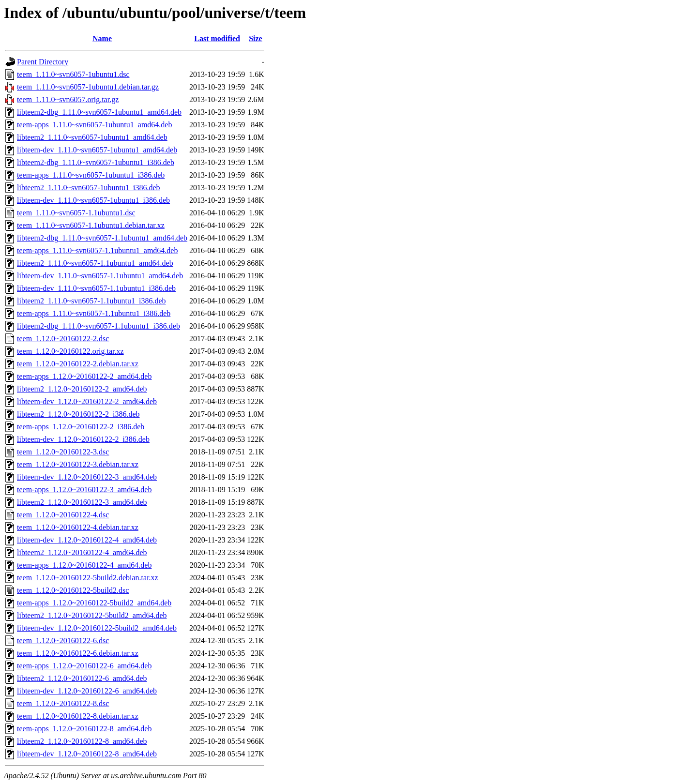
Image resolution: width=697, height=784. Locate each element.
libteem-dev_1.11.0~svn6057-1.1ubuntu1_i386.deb (96, 288)
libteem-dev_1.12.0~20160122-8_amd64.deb (87, 754)
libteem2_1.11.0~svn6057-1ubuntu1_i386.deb (89, 188)
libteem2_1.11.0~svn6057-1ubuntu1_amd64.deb (92, 137)
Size (256, 38)
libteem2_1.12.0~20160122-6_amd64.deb (82, 678)
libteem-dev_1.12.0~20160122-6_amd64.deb (87, 691)
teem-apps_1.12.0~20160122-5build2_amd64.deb (94, 603)
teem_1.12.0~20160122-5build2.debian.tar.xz (88, 578)
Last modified (217, 38)
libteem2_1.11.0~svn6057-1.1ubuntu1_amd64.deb (95, 263)
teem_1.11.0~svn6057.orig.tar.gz (68, 99)
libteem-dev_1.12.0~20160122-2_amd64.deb (87, 401)
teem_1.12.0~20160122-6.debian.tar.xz (78, 653)
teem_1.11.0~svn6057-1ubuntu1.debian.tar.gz (88, 87)
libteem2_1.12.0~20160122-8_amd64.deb (82, 741)
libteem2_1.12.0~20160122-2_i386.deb (78, 414)
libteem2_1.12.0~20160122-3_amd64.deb (82, 502)
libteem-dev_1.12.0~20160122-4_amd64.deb (87, 540)
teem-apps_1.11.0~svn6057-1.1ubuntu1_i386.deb (94, 313)
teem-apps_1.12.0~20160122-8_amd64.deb (84, 729)
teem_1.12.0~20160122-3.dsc (63, 452)
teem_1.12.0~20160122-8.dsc (63, 703)
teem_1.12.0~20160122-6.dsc (63, 641)
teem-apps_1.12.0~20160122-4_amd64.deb (84, 565)
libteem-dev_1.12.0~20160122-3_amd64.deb (87, 477)
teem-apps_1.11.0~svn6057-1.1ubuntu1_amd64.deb (97, 250)
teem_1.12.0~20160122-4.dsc (63, 515)
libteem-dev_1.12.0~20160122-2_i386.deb (83, 439)
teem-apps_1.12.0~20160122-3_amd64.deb (84, 490)
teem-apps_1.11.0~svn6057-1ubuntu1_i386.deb (91, 175)
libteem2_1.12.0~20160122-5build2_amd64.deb (92, 615)
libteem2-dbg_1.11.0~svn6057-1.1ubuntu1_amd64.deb (102, 238)
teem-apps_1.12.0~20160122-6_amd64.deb (84, 666)
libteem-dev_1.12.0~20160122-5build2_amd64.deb (97, 628)
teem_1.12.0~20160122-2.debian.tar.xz (78, 364)
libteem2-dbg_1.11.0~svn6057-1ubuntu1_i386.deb (96, 162)
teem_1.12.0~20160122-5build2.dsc (73, 590)
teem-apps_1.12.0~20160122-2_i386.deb (81, 427)
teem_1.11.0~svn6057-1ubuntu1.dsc (73, 74)
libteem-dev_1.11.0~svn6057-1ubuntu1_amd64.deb (97, 150)
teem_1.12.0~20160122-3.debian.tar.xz (78, 464)
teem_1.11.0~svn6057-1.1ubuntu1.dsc (76, 213)
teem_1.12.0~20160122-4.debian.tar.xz (78, 527)
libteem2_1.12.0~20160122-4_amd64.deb (82, 552)
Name (102, 38)
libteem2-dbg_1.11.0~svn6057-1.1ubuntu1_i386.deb (98, 326)
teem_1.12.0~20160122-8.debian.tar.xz (78, 716)
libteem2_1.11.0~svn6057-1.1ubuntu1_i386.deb (91, 301)
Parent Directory (43, 62)
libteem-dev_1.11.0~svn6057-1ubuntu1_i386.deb (93, 200)
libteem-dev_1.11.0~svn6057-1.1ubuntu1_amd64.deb (100, 276)
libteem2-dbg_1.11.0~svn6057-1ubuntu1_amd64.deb (99, 112)
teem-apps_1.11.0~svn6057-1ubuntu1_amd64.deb (94, 125)
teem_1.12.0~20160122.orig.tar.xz (70, 351)
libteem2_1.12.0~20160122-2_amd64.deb (82, 389)
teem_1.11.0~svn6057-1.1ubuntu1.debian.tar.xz (91, 225)
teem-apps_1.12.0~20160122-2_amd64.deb (84, 376)
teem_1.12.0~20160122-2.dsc (63, 339)
